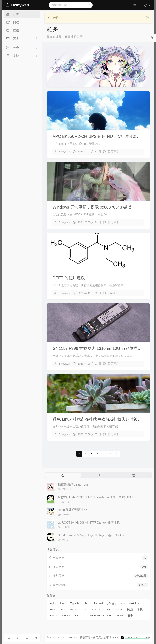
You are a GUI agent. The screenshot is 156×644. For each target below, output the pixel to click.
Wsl (85, 609)
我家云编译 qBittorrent (73, 484)
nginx (53, 603)
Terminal (74, 609)
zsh (84, 616)
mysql (54, 616)
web (63, 609)
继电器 (129, 609)
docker (120, 616)
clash (87, 603)
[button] (54, 67)
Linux (63, 603)
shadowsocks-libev (101, 616)
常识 (140, 609)
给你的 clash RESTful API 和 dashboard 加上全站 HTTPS (97, 497)
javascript (97, 609)
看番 (130, 616)
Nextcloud (134, 603)
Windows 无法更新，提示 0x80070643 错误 (92, 207)
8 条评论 (113, 293)
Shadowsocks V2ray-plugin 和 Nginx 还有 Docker (91, 535)
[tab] (63, 475)
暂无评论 (113, 152)
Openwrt (66, 616)
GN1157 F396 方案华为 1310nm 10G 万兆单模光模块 (101, 348)
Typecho (75, 603)
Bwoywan (64, 152)
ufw (108, 609)
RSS (115, 638)
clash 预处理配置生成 (72, 510)
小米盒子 (112, 603)
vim (123, 603)
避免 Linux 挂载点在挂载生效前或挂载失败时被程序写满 (103, 419)
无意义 (100, 638)
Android (98, 603)
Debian (118, 609)
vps (76, 616)
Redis (54, 609)
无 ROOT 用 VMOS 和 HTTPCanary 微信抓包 (89, 522)
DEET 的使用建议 (69, 278)
